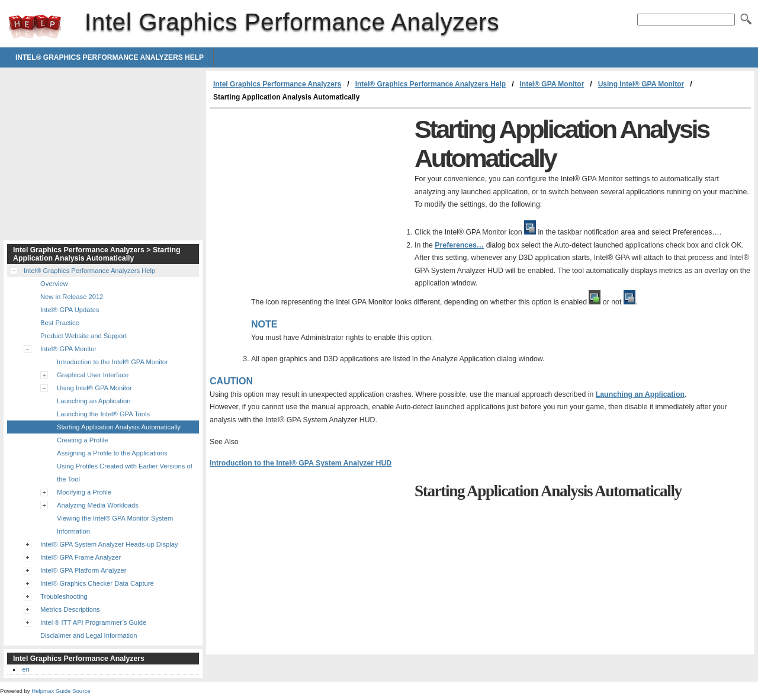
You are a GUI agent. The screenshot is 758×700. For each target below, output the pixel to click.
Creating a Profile (82, 440)
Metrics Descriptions (70, 609)
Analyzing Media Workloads (98, 505)
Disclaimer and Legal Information (89, 635)
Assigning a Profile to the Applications (112, 453)
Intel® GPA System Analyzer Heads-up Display (109, 544)
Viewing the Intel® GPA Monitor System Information (115, 525)
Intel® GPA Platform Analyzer (83, 570)
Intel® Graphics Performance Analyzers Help (110, 57)
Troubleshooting (64, 596)
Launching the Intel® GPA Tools (103, 414)
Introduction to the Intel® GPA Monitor (113, 362)
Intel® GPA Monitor (552, 84)
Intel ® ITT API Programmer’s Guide (93, 622)
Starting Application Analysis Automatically (119, 427)
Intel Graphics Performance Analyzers (35, 27)
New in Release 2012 (72, 297)
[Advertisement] (309, 198)
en (25, 669)
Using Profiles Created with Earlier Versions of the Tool (125, 473)
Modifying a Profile (84, 492)
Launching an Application (640, 394)
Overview (54, 284)
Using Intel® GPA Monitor (641, 84)
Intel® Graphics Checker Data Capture (97, 583)
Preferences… (459, 245)
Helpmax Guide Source (61, 691)
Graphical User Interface (93, 375)
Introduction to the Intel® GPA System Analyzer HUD (301, 463)
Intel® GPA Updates (70, 310)
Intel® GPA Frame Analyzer (81, 557)
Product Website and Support (83, 336)
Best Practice (60, 323)
